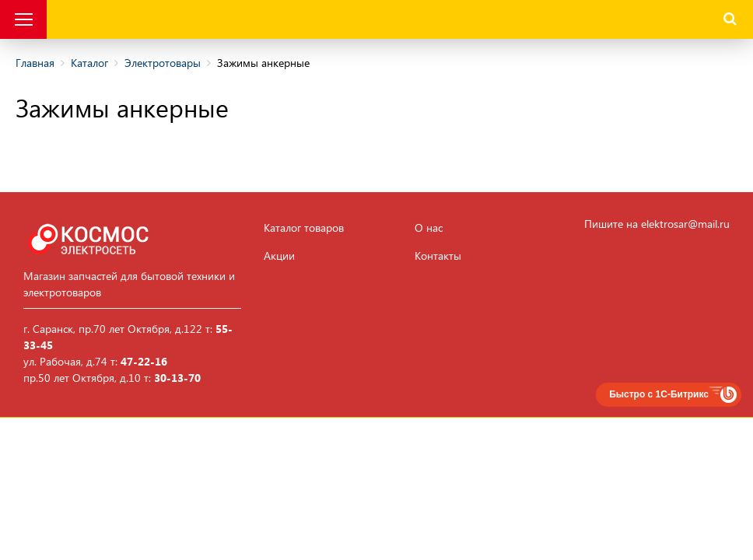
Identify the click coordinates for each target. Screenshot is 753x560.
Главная (35, 63)
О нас (429, 228)
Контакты (438, 256)
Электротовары (163, 63)
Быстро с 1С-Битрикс (659, 394)
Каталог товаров (304, 228)
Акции (279, 256)
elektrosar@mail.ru (685, 224)
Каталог (89, 63)
